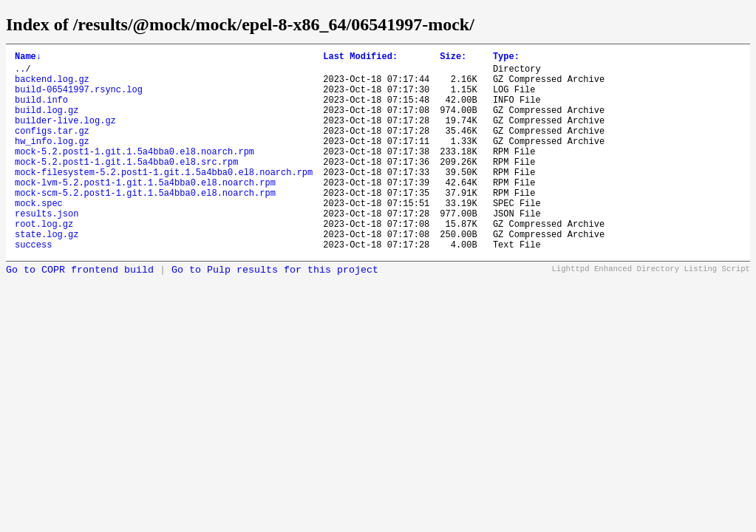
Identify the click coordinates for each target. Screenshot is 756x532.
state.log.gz (47, 274)
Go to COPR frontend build (80, 312)
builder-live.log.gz (65, 136)
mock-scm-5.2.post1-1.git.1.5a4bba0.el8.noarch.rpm (145, 224)
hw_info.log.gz (52, 161)
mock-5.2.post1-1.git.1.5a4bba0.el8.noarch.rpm (134, 173)
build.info (41, 110)
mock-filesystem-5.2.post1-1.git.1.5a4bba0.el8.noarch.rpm (164, 198)
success (33, 286)
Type (506, 58)
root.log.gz (44, 261)
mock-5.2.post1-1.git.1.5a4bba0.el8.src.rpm (126, 186)
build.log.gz (47, 123)
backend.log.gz (52, 85)
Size (453, 58)
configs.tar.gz (52, 148)
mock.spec (39, 236)
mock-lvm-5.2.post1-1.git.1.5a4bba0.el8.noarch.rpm (145, 211)
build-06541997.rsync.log (79, 98)
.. (20, 73)
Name (28, 58)
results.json (47, 249)
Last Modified (360, 58)
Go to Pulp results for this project (275, 312)
